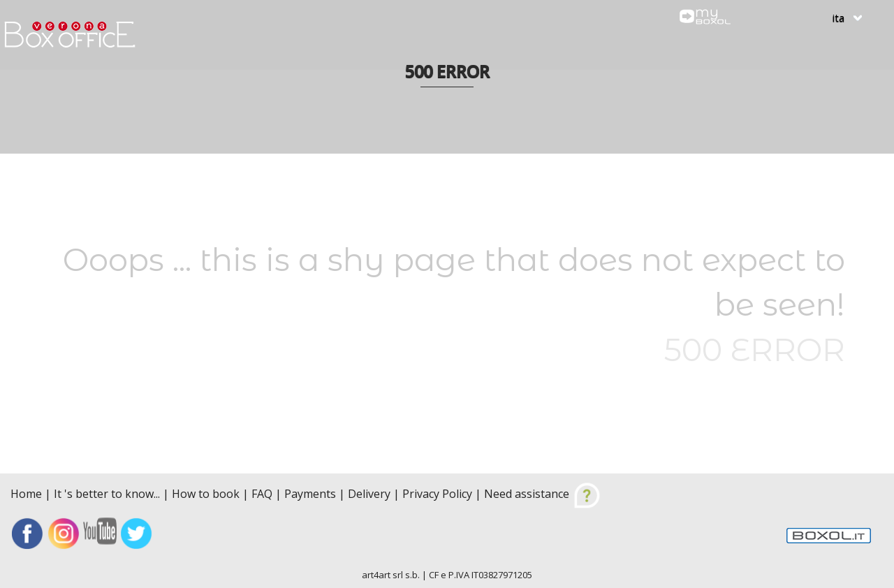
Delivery (369, 494)
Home (28, 494)
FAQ (262, 494)
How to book (206, 494)
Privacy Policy (437, 494)
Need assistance (543, 494)
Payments (310, 494)
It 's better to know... (107, 494)
